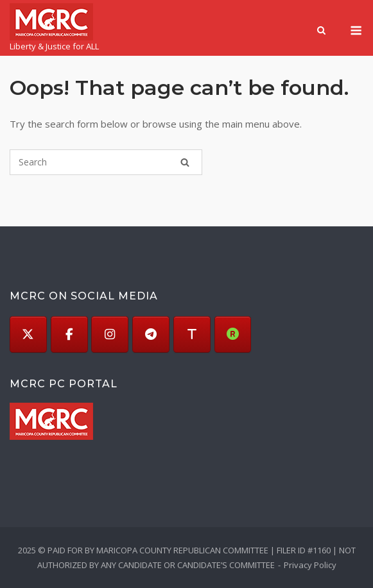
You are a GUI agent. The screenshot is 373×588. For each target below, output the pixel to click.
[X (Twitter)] (28, 335)
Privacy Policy (310, 565)
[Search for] (106, 162)
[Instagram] (110, 335)
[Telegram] (151, 335)
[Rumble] (233, 335)
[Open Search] (321, 31)
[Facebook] (69, 335)
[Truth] (192, 335)
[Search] (185, 162)
